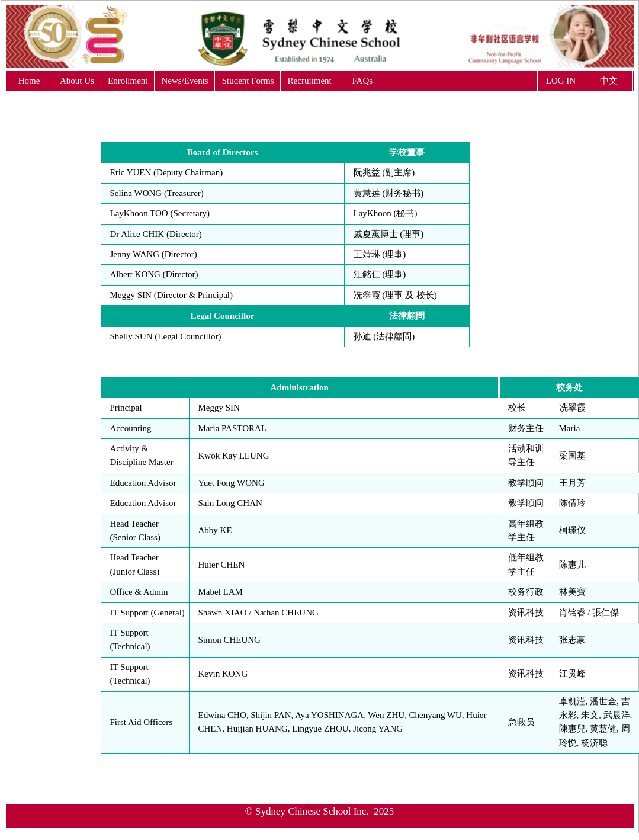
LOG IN (561, 81)
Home (29, 81)
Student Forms (248, 81)
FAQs (362, 81)
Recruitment (310, 81)
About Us (77, 81)
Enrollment (128, 81)
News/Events (185, 81)
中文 (609, 81)
